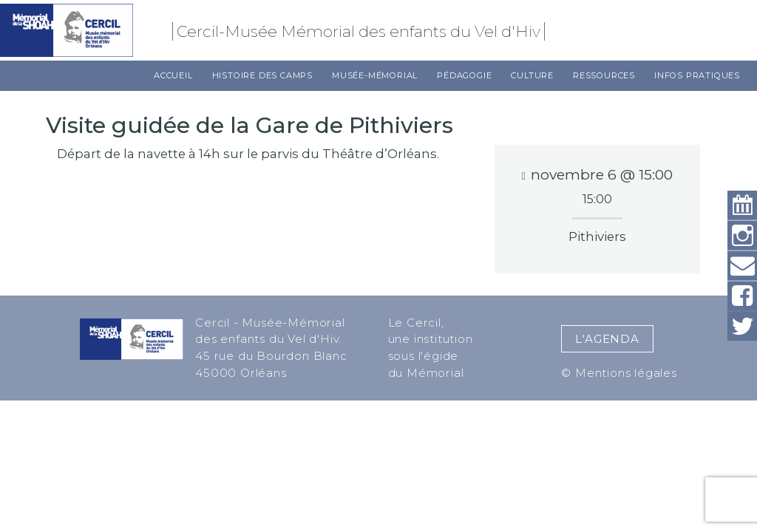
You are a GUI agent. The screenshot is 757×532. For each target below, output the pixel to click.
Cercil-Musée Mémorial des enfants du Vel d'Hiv (361, 31)
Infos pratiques (697, 75)
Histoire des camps (262, 75)
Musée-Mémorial (375, 75)
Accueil (173, 75)
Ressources (604, 75)
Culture (532, 75)
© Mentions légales (619, 373)
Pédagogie (464, 75)
